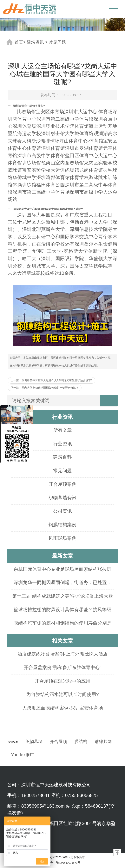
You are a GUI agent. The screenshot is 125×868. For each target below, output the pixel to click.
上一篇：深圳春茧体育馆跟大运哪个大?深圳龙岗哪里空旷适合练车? (52, 380)
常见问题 (57, 42)
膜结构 (81, 742)
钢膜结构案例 (62, 525)
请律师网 (103, 742)
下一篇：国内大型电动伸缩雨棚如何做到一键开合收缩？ (45, 388)
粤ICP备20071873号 (68, 863)
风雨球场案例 (62, 538)
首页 (19, 42)
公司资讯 (62, 511)
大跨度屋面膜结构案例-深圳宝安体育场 (62, 708)
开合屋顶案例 (62, 484)
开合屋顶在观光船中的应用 (62, 681)
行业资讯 (62, 444)
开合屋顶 (58, 742)
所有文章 (62, 430)
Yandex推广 (23, 755)
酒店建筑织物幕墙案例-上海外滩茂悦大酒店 (62, 654)
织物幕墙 (34, 742)
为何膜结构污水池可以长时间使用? (62, 694)
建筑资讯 (35, 42)
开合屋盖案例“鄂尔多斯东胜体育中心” (62, 667)
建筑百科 (62, 457)
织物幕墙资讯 (62, 498)
